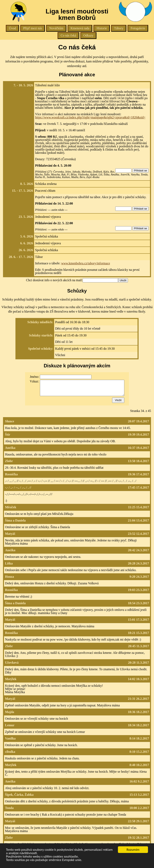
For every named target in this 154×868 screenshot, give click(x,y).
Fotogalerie (138, 28)
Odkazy (88, 35)
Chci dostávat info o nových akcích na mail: (54, 280)
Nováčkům (56, 28)
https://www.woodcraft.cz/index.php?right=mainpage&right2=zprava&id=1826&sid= (90, 117)
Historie (102, 28)
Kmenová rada (80, 28)
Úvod (12, 28)
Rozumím (133, 850)
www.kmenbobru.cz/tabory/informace (86, 263)
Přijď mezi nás (33, 28)
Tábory (119, 28)
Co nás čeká (68, 35)
